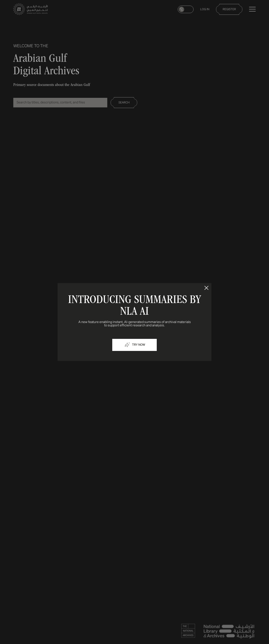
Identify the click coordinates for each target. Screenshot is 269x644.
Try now (134, 345)
